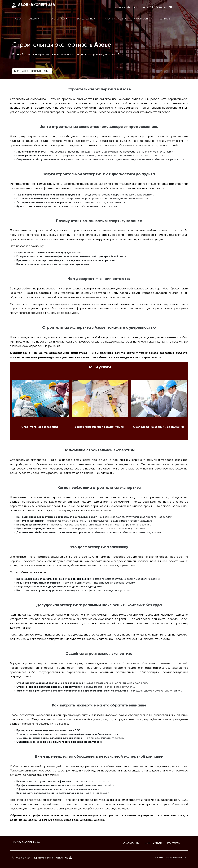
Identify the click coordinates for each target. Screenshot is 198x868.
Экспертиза (58, 19)
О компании (36, 19)
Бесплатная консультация (32, 71)
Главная (18, 19)
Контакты (165, 19)
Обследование (84, 19)
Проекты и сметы (114, 19)
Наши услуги (153, 843)
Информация (142, 19)
